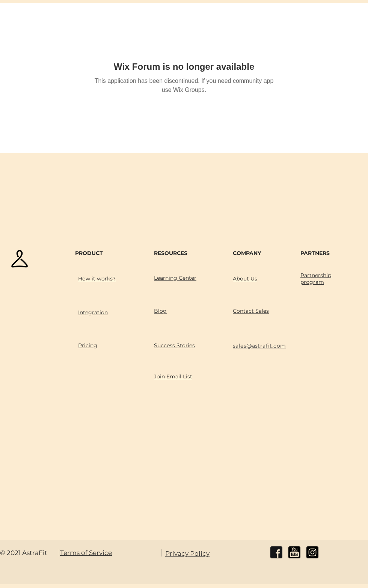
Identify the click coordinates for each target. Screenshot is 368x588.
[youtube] (294, 552)
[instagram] (312, 552)
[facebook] (276, 552)
